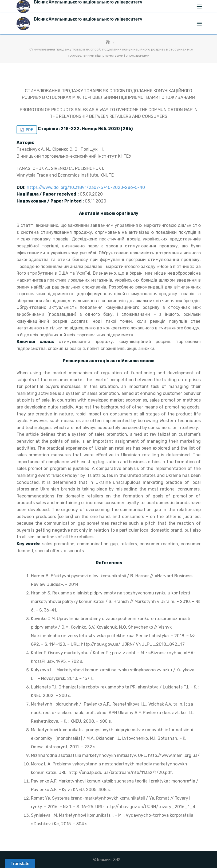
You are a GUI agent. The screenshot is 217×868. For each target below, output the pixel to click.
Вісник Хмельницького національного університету (88, 19)
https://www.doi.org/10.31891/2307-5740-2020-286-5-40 (86, 187)
